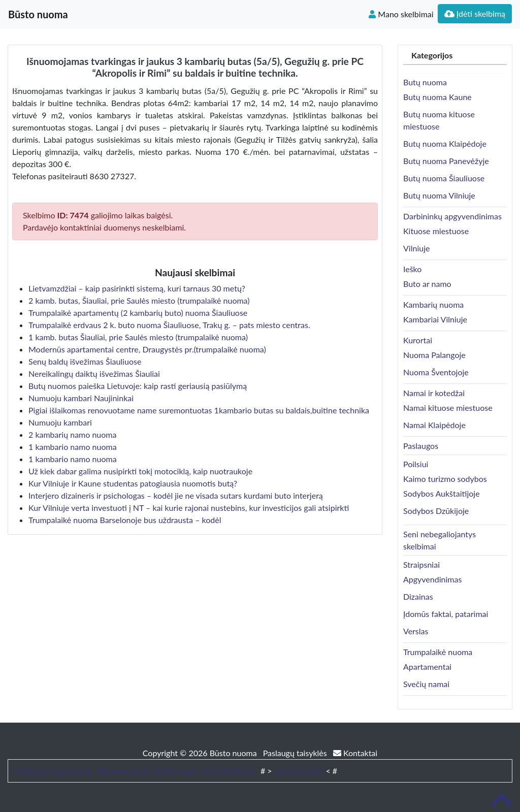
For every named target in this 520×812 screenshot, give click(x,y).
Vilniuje (416, 248)
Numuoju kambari (60, 422)
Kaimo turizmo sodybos (445, 479)
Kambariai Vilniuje (435, 319)
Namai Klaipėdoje (434, 425)
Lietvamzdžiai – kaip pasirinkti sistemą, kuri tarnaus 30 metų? (137, 288)
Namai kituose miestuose (448, 408)
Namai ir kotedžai (434, 393)
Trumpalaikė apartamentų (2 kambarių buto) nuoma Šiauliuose (138, 313)
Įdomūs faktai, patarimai (446, 614)
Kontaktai (355, 753)
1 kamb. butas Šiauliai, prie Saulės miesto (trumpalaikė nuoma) (138, 337)
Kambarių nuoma (433, 304)
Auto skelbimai (228, 771)
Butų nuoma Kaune (437, 97)
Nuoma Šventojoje (436, 372)
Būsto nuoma (38, 14)
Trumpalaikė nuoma (438, 652)
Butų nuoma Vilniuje (439, 195)
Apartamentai (427, 667)
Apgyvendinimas (432, 579)
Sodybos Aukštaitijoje (442, 493)
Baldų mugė (175, 771)
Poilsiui (416, 464)
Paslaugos (421, 446)
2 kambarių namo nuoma (72, 434)
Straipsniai (421, 564)
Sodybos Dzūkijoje (436, 511)
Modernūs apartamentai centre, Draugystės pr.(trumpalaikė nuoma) (147, 349)
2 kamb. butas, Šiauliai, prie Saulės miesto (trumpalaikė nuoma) (139, 300)
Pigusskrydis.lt (122, 771)
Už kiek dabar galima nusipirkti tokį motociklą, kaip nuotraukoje (140, 471)
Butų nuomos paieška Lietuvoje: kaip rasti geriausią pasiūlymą (138, 386)
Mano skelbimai (401, 14)
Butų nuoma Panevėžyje (446, 161)
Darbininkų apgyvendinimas (452, 216)
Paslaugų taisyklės (296, 753)
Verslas (416, 631)
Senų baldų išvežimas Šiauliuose (85, 361)
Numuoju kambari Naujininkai (81, 398)
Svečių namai (426, 684)
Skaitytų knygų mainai (52, 771)
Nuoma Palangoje (434, 355)
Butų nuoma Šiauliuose (444, 178)
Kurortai (418, 340)
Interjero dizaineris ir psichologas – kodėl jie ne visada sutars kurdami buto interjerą (176, 495)
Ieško (412, 269)
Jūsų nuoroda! (299, 771)
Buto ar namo (427, 284)
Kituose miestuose (436, 231)
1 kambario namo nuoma (73, 447)
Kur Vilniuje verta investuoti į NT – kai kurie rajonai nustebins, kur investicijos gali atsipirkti (189, 508)
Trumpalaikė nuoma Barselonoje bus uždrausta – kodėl (125, 520)
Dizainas (418, 596)
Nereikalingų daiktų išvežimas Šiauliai (94, 373)
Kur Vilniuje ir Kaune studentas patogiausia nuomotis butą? (133, 483)
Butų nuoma (425, 82)
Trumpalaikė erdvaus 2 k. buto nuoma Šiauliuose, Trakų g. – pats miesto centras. (169, 325)
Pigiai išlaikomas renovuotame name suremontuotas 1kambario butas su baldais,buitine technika (199, 410)
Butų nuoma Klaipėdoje (445, 143)
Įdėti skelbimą (475, 13)
